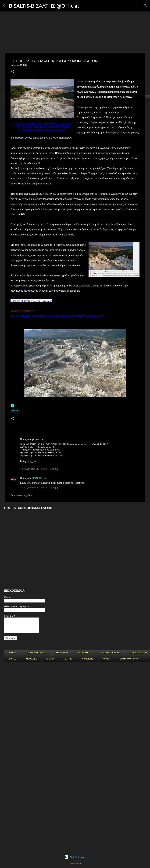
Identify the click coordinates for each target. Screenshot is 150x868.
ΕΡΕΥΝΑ (50, 659)
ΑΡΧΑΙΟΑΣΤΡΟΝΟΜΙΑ (111, 653)
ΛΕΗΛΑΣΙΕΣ (31, 659)
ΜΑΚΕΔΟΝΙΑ (88, 659)
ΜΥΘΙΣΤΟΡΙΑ (62, 653)
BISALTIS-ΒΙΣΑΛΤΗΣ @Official (44, 6)
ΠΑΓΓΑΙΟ (68, 659)
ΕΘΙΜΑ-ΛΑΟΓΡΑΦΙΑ (129, 659)
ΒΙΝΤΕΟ (13, 659)
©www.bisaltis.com (75, 863)
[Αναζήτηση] (83, 6)
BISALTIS (37, 478)
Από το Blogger (75, 857)
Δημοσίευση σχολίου (21, 495)
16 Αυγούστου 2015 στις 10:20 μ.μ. (40, 488)
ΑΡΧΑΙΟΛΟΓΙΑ (84, 653)
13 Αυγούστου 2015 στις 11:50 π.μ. (40, 469)
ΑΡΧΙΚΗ (13, 653)
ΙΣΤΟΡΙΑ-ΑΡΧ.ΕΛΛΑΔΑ (36, 653)
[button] (12, 72)
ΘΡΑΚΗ (15, 411)
